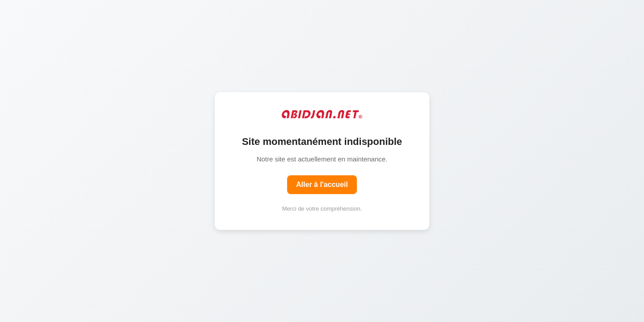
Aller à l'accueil (322, 184)
